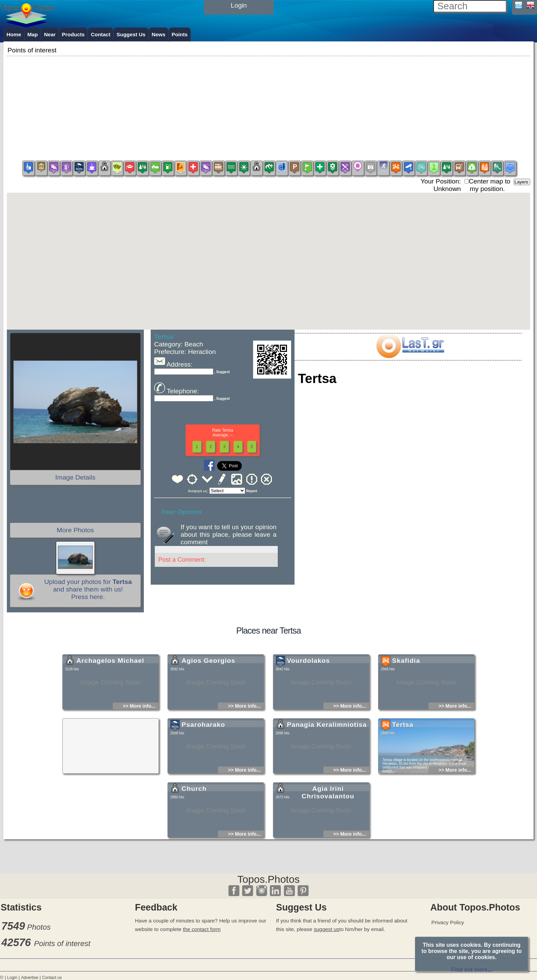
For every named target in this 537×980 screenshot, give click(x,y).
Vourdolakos (309, 689)
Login (12, 978)
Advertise (29, 978)
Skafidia (406, 689)
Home (14, 34)
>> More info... (139, 734)
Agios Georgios (208, 689)
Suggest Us (131, 34)
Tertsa (403, 753)
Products (73, 34)
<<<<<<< (227, 491)
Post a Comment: (182, 560)
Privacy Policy (448, 922)
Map (33, 34)
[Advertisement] (268, 106)
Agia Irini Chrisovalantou (328, 820)
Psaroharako (203, 753)
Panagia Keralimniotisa (327, 753)
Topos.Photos (268, 879)
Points (180, 34)
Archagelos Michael (110, 689)
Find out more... (472, 970)
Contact (101, 34)
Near (50, 34)
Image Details (75, 477)
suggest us (326, 929)
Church (194, 817)
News (159, 34)
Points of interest (62, 944)
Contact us (52, 978)
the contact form (202, 929)
